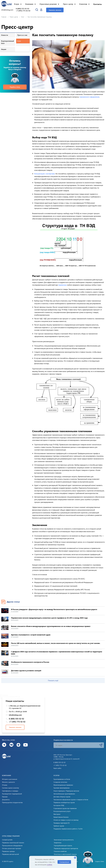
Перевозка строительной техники (13, 843)
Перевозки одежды (8, 851)
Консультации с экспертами (44, 174)
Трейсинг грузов (59, 826)
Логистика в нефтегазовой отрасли (65, 854)
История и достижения (10, 779)
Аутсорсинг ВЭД (59, 805)
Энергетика (58, 843)
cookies (49, 865)
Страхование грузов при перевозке (65, 808)
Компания (29, 4)
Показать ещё (53, 680)
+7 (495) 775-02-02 (23, 11)
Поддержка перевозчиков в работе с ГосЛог (68, 829)
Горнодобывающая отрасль (63, 846)
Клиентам (83, 4)
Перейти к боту (15, 87)
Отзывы (5, 785)
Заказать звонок (55, 10)
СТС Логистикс (4, 695)
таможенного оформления (89, 97)
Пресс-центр (68, 4)
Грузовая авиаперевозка (61, 788)
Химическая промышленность (64, 840)
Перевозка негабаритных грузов (64, 802)
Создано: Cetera (100, 861)
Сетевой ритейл (7, 840)
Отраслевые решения (48, 4)
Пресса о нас (22, 35)
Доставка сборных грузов (62, 797)
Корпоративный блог (8, 42)
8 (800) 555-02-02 (23, 9)
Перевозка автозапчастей (10, 854)
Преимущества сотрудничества (12, 802)
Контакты (98, 4)
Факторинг (57, 814)
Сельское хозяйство (60, 851)
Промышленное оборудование (12, 846)
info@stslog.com (7, 10)
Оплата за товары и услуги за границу (66, 820)
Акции (4, 49)
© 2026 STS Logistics (8, 861)
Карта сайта (57, 768)
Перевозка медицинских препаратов (66, 848)
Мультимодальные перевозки (63, 785)
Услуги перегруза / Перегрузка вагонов (66, 791)
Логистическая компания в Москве (10, 697)
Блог (19, 41)
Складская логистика (60, 782)
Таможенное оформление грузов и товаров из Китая (71, 800)
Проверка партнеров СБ (61, 823)
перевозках (62, 285)
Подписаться (101, 745)
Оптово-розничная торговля (11, 848)
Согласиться (64, 862)
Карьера (5, 797)
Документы (6, 800)
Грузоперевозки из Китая (62, 779)
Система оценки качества (10, 788)
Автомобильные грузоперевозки (64, 794)
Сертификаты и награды (10, 791)
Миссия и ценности (8, 782)
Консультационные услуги (62, 811)
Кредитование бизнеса (61, 817)
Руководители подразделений (12, 794)
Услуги (17, 4)
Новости (5, 35)
